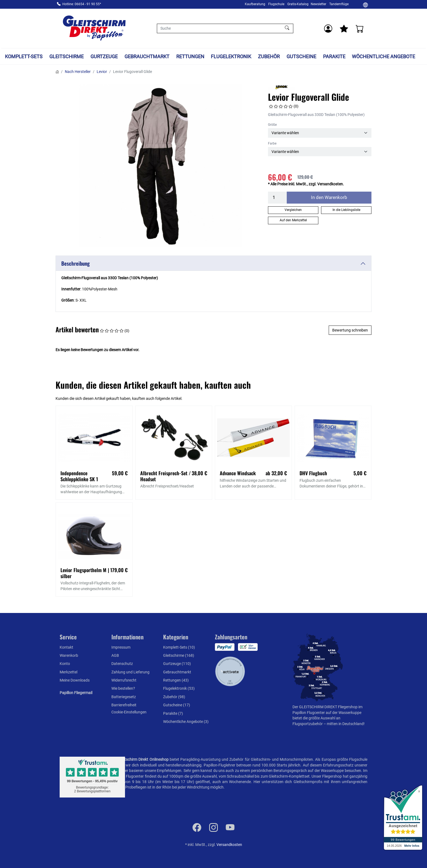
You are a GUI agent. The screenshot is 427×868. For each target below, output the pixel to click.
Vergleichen (293, 210)
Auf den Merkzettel (293, 220)
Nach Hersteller (78, 72)
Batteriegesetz (124, 697)
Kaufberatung (255, 4)
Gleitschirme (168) (179, 655)
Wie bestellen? (123, 688)
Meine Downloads (75, 680)
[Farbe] (320, 152)
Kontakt (66, 647)
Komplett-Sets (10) (179, 647)
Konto (65, 664)
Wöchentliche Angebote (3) (186, 722)
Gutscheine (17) (177, 705)
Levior (102, 72)
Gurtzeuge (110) (177, 664)
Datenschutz (122, 664)
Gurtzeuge (104, 56)
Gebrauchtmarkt (147, 56)
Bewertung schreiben (350, 330)
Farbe (272, 143)
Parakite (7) (173, 713)
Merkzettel (68, 672)
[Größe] (320, 133)
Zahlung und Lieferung (130, 672)
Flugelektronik (231, 56)
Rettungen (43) (176, 680)
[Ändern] (365, 5)
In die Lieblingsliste (346, 210)
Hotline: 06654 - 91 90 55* (82, 4)
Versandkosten (229, 845)
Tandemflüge (339, 4)
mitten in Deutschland (345, 724)
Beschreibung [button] (75, 263)
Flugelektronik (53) (179, 688)
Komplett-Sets (24, 56)
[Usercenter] (328, 29)
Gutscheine (301, 56)
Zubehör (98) (174, 697)
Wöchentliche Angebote (384, 56)
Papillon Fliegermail (76, 693)
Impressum (121, 647)
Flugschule (276, 4)
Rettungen (190, 56)
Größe (272, 125)
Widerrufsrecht (124, 680)
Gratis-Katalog (298, 4)
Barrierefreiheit (124, 705)
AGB (115, 655)
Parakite (334, 56)
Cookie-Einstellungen (129, 712)
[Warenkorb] (360, 29)
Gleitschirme (66, 56)
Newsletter (318, 4)
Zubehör (269, 56)
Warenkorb (69, 655)
